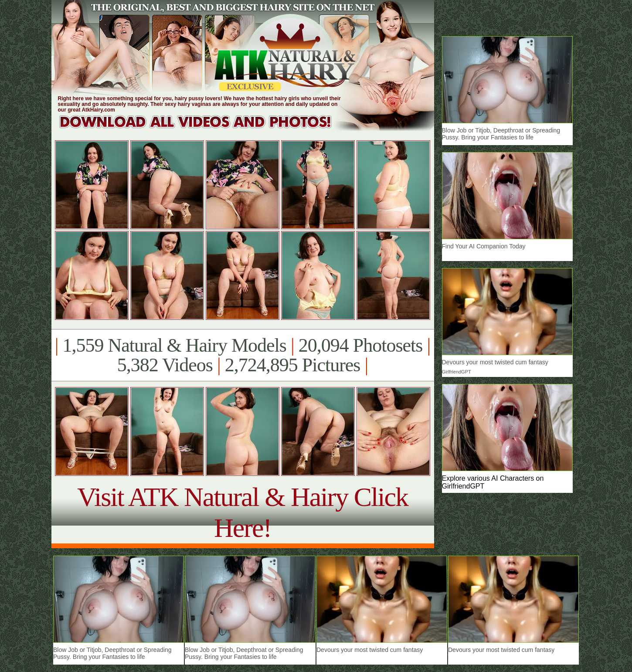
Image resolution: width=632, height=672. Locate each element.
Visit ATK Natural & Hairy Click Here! (243, 512)
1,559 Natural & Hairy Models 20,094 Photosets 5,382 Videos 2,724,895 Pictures (243, 355)
